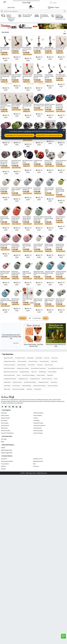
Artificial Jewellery (38, 413)
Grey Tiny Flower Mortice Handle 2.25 (49, 190)
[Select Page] (30, 318)
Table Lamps (7, 389)
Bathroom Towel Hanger (18, 389)
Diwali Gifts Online (8, 358)
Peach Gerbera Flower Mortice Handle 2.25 (27, 218)
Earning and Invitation (7, 461)
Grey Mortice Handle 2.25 (37, 189)
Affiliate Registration (7, 450)
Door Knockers (16, 386)
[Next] (45, 318)
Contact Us (36, 466)
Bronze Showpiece (44, 361)
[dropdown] (2, 11)
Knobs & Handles (6, 431)
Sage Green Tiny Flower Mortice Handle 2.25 (60, 301)
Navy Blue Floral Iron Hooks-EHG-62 (5, 49)
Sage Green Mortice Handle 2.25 (27, 273)
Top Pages (4, 439)
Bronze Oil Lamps (33, 361)
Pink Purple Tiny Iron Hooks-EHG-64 (27, 106)
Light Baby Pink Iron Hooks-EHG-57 (50, 48)
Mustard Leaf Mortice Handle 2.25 (5, 218)
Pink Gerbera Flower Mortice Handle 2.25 (16, 246)
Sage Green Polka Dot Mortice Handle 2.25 (39, 273)
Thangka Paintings (24, 372)
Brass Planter (31, 365)
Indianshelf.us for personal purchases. (49, 135)
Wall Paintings (42, 372)
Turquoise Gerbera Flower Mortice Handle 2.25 (61, 273)
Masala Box (50, 375)
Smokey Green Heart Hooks (49, 161)
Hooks (56, 379)
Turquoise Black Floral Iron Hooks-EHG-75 (38, 76)
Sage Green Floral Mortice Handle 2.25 (50, 301)
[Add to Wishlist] (10, 40)
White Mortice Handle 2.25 (15, 300)
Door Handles (5, 423)
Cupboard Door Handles (23, 368)
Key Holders (4, 420)
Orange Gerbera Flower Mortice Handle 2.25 (16, 218)
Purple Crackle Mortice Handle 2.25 (49, 246)
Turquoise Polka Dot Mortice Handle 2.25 (6, 301)
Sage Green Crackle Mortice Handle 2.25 (16, 273)
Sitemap (3, 469)
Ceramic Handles (22, 365)
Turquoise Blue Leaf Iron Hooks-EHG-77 (49, 76)
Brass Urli (47, 358)
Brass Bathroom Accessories (38, 368)
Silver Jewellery (38, 415)
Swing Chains (38, 389)
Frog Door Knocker (17, 382)
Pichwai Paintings (27, 386)
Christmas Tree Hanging (28, 375)
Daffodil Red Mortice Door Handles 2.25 (59, 106)
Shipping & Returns (38, 461)
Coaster (36, 418)
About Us (4, 466)
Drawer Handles (52, 372)
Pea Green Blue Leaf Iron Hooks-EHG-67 (27, 49)
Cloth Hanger (7, 386)
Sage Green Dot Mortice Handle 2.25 (38, 301)
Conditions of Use (38, 459)
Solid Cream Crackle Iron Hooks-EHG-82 (6, 106)
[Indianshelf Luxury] (53, 3)
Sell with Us (4, 459)
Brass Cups (55, 358)
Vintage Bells (30, 358)
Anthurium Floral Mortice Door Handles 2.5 (16, 162)
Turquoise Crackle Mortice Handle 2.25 (50, 273)
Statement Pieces (38, 423)
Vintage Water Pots (35, 379)
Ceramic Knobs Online (9, 375)
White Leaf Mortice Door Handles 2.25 (39, 105)
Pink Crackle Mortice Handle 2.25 (49, 218)
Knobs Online (39, 358)
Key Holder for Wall (20, 358)
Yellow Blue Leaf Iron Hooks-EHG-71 (61, 76)
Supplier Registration (7, 453)
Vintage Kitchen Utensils (10, 379)
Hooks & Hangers (38, 433)
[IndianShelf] (26, 3)
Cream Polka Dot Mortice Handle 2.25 (38, 246)
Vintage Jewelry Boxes (10, 361)
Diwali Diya (40, 365)
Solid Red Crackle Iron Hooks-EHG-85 (27, 76)
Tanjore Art (34, 372)
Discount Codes (49, 365)
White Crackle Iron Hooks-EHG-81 (17, 105)
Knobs (19, 375)
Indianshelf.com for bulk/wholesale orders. (19, 135)
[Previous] (23, 318)
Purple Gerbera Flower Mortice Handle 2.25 (60, 246)
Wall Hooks (29, 389)
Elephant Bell (7, 382)
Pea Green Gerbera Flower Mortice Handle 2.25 (39, 218)
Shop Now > (16, 343)
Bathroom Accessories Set (11, 372)
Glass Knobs (54, 382)
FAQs (34, 464)
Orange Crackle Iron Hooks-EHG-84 (17, 48)
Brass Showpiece (22, 361)
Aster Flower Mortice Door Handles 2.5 (4, 162)
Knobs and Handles (53, 386)
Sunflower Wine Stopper (30, 382)
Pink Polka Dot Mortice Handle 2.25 (27, 246)
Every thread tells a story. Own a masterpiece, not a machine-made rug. (11, 337)
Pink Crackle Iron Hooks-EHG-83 (60, 48)
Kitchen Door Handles (9, 368)
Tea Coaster (54, 361)
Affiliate (3, 448)
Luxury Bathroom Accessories (56, 368)
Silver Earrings (5, 415)
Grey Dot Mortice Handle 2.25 (27, 189)
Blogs (3, 442)
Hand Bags (36, 420)
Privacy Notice (5, 464)
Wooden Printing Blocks (7, 433)
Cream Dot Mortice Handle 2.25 (61, 161)
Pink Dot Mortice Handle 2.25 (60, 218)
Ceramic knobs (38, 428)
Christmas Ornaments (9, 365)
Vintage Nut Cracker (43, 382)
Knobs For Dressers (47, 379)
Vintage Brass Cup (23, 379)
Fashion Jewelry (41, 375)
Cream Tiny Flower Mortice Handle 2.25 (17, 190)
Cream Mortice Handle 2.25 (5, 189)
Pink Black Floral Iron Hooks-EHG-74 (39, 48)
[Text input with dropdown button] (35, 11)
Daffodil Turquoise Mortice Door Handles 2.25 (50, 106)
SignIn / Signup (55, 7)
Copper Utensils (5, 418)
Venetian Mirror (5, 426)
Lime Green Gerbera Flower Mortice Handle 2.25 (60, 190)
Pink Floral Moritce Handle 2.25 (6, 245)
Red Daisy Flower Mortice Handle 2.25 (5, 273)
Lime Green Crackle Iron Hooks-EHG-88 (6, 76)
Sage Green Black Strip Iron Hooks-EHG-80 (16, 76)
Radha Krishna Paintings (39, 386)
